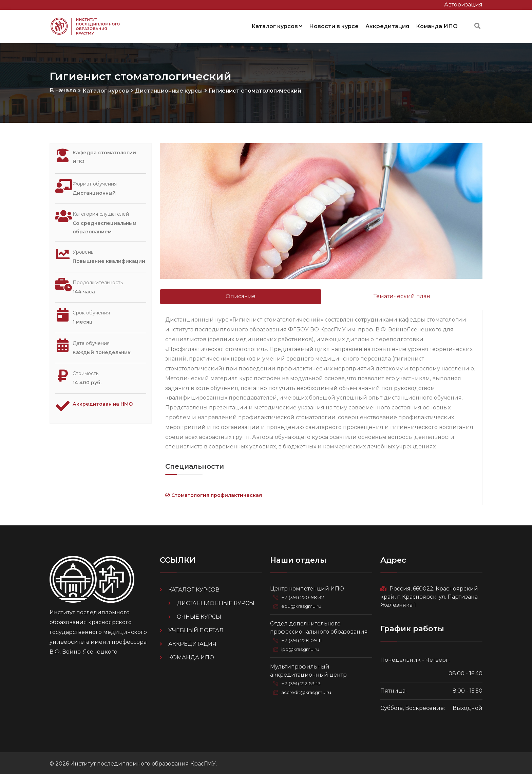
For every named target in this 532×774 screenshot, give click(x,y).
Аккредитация (387, 25)
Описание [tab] (241, 295)
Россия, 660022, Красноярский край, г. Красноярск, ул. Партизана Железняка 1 (429, 595)
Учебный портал (196, 629)
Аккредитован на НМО (107, 404)
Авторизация (463, 5)
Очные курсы (199, 615)
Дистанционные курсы (169, 89)
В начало (63, 89)
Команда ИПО (437, 25)
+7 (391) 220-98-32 (304, 596)
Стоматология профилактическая (214, 494)
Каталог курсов (277, 25)
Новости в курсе (334, 25)
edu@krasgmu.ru (302, 605)
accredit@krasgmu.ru (307, 690)
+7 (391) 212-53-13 (303, 681)
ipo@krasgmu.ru (302, 647)
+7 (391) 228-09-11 (303, 639)
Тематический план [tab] (402, 295)
